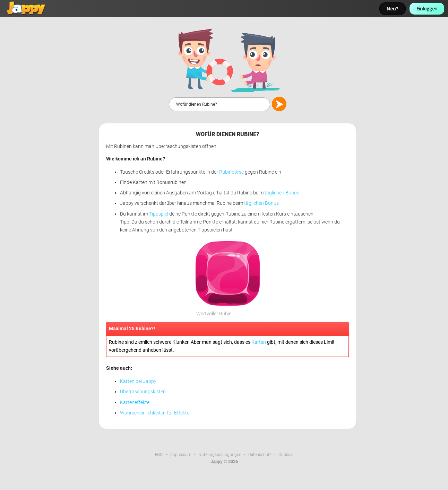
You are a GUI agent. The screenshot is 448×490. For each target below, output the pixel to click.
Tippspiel (159, 214)
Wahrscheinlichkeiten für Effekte (155, 413)
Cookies (286, 455)
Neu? (393, 8)
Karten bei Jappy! (139, 381)
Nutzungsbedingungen (220, 455)
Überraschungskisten (143, 392)
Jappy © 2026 (224, 461)
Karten (259, 342)
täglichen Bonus (282, 193)
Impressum (181, 455)
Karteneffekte (135, 402)
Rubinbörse (231, 172)
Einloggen (427, 8)
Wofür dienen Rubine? (227, 134)
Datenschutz (260, 455)
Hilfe (159, 455)
